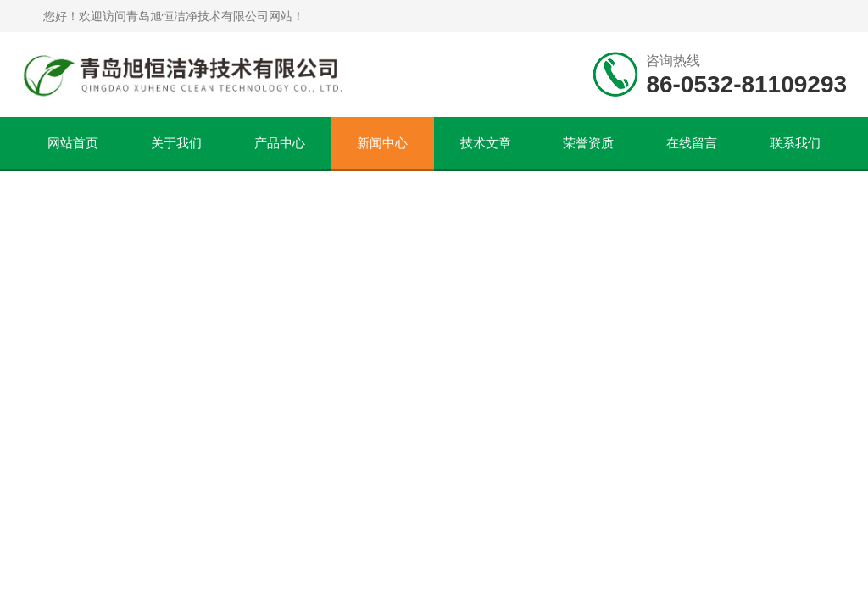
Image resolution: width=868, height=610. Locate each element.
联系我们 (795, 143)
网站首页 (73, 143)
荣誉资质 (588, 143)
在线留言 (692, 143)
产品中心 (280, 143)
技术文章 (486, 143)
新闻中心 (382, 143)
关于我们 (176, 143)
